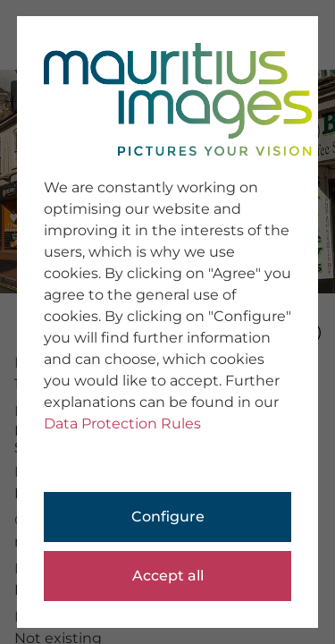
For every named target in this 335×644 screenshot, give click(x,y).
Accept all (168, 576)
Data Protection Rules (122, 424)
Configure (168, 517)
